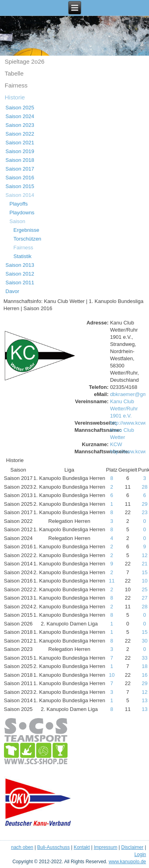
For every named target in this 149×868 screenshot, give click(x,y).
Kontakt (82, 847)
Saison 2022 (20, 134)
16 (145, 675)
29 (145, 504)
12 (145, 555)
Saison (17, 221)
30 (145, 641)
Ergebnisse (26, 230)
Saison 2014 (20, 195)
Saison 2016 (20, 178)
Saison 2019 (20, 151)
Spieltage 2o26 (25, 61)
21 (145, 564)
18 (145, 666)
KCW (116, 444)
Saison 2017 (20, 169)
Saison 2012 (20, 274)
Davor (13, 291)
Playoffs (19, 204)
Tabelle (14, 73)
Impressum (105, 847)
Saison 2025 (20, 108)
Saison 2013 (20, 265)
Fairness (16, 85)
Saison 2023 (20, 125)
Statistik (23, 256)
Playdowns (22, 213)
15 (145, 572)
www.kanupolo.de (127, 862)
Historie (15, 97)
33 (145, 658)
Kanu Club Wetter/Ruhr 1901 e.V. (124, 409)
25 (145, 589)
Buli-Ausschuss (54, 847)
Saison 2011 (20, 283)
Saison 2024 (20, 116)
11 (112, 581)
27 (145, 598)
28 (145, 487)
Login (140, 854)
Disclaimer (132, 847)
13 (145, 700)
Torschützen (27, 239)
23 (145, 512)
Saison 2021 (20, 143)
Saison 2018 (20, 160)
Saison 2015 (20, 186)
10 (145, 581)
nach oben (22, 847)
